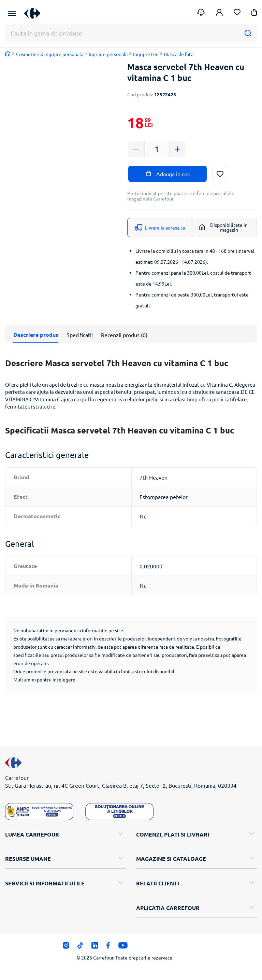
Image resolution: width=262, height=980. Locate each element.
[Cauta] (248, 33)
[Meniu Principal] (12, 13)
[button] (254, 13)
